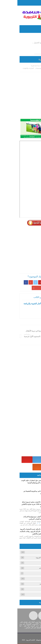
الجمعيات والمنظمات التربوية (28, 558)
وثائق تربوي (33, 589)
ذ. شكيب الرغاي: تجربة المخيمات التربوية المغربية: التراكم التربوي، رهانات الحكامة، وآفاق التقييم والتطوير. (15, 532)
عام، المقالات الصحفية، (29, 584)
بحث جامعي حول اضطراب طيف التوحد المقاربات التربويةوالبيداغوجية (16, 482)
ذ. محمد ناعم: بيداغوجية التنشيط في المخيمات (17, 492)
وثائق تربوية (36, 70)
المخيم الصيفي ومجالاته (29, 568)
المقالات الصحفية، (31, 574)
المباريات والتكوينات (11, 68)
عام (35, 579)
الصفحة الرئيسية (33, 68)
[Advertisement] (20, 94)
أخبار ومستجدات (22, 68)
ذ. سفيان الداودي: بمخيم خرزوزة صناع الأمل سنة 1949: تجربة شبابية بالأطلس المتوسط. (16, 504)
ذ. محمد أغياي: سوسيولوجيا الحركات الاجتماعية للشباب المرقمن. (17, 518)
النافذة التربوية (13, 640)
